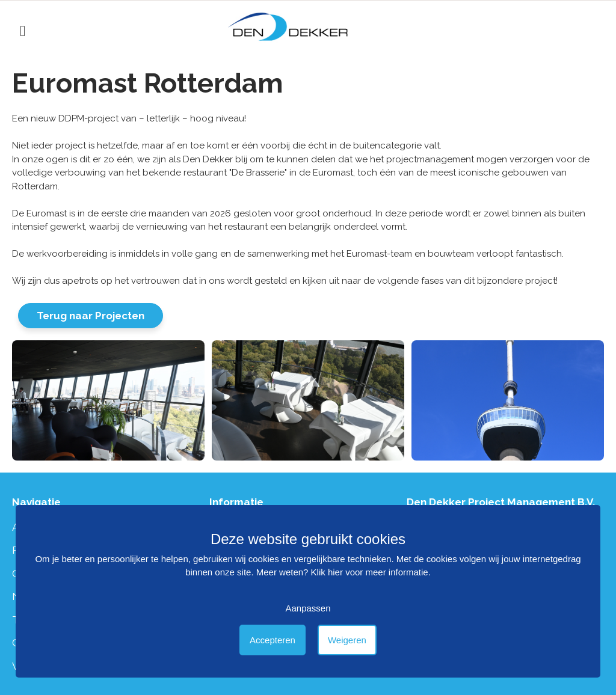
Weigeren (347, 640)
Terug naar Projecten (91, 316)
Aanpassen (308, 608)
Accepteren (273, 640)
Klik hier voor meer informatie (370, 572)
